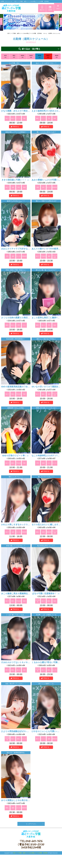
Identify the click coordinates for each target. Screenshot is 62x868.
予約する (16, 127)
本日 (5, 57)
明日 (14, 57)
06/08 (57, 57)
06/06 (40, 57)
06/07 (48, 57)
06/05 (31, 57)
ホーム (45, 33)
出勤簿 (50, 10)
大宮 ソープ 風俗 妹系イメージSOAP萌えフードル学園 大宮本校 (24, 33)
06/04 (22, 57)
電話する (42, 10)
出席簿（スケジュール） (55, 33)
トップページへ (31, 824)
